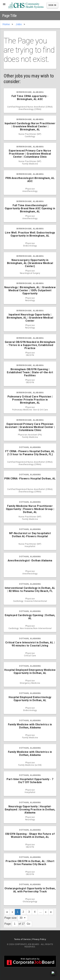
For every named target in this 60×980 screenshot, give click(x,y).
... (41, 912)
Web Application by (30, 961)
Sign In (52, 5)
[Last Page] (51, 912)
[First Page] (7, 912)
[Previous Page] (12, 912)
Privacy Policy (39, 939)
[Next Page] (46, 912)
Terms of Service (22, 939)
